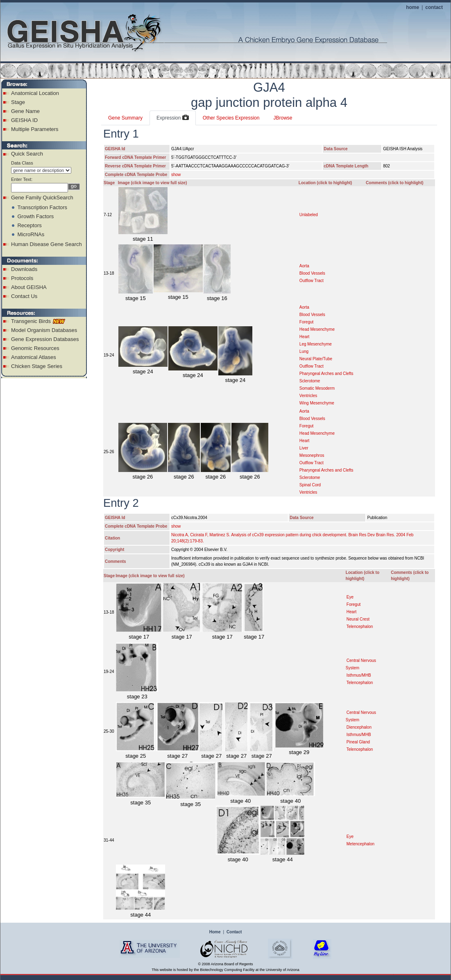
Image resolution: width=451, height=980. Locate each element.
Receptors (29, 225)
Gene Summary (125, 118)
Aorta (304, 266)
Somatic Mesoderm (317, 388)
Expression (173, 118)
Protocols (22, 278)
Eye (350, 597)
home (412, 7)
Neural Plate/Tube (316, 359)
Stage (18, 102)
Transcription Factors (42, 207)
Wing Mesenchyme (317, 403)
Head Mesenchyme (317, 329)
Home (215, 932)
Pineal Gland (358, 742)
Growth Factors (35, 216)
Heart (304, 337)
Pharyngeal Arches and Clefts (326, 374)
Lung (304, 351)
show (176, 175)
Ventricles (308, 396)
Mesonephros (312, 455)
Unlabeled (309, 215)
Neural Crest (358, 619)
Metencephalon (360, 844)
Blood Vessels (312, 273)
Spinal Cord (310, 485)
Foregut (306, 322)
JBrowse (283, 118)
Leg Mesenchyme (316, 344)
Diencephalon (359, 727)
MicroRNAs (31, 234)
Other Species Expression (231, 118)
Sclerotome (310, 381)
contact (434, 7)
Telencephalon (360, 627)
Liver (304, 448)
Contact (234, 932)
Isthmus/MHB (359, 675)
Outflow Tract (312, 281)
